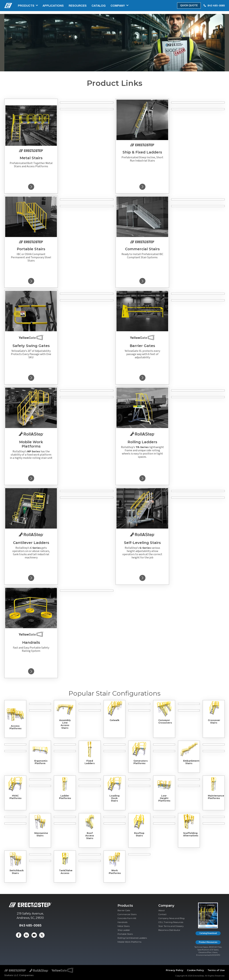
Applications (53, 6)
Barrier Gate (124, 910)
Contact (162, 914)
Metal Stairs (124, 926)
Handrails (122, 922)
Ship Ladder (124, 930)
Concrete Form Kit (127, 918)
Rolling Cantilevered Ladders (132, 938)
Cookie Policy (195, 970)
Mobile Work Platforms (129, 942)
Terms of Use (216, 970)
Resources (78, 6)
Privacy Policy (175, 970)
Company (118, 6)
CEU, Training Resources (171, 922)
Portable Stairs (125, 934)
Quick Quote (189, 5)
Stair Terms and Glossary (171, 926)
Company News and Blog (171, 918)
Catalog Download (208, 933)
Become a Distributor (169, 930)
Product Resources (208, 942)
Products (26, 6)
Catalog (99, 6)
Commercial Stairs (127, 914)
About (162, 910)
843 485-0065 (216, 6)
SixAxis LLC (11, 975)
